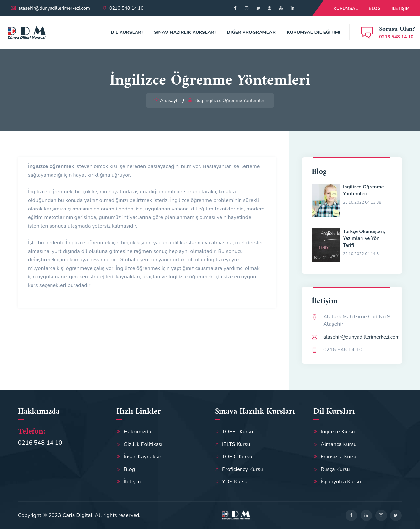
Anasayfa (170, 101)
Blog (375, 9)
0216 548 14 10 (126, 8)
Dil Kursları (127, 32)
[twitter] (247, 8)
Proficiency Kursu (243, 469)
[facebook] (235, 8)
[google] (258, 8)
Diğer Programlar (251, 32)
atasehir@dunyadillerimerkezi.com (54, 8)
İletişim (401, 9)
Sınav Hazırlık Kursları (185, 32)
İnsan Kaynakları (143, 457)
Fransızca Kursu (339, 457)
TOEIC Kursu (237, 457)
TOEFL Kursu (238, 432)
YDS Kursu (235, 482)
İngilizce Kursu (338, 432)
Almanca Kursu (339, 444)
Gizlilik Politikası (143, 444)
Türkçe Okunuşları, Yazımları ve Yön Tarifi (364, 238)
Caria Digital (78, 515)
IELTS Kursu (236, 444)
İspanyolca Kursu (341, 482)
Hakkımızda (137, 432)
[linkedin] (366, 515)
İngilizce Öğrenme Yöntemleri (363, 190)
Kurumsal (346, 9)
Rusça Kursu (335, 469)
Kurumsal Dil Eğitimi (314, 32)
